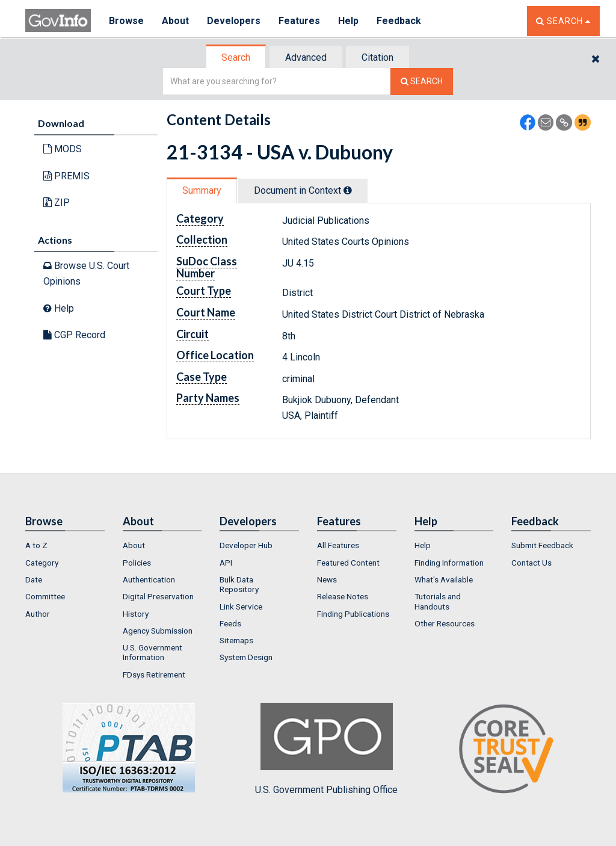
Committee (45, 596)
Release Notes (343, 596)
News (327, 579)
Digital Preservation (158, 596)
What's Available (444, 579)
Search (236, 57)
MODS (63, 149)
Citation (377, 57)
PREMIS (66, 176)
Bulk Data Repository (239, 584)
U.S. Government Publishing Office (326, 749)
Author (38, 614)
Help (348, 21)
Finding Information (449, 563)
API (226, 563)
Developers (234, 21)
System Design (246, 657)
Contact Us (531, 563)
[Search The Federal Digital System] (422, 82)
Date (34, 579)
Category (42, 563)
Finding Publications (353, 614)
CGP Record (74, 335)
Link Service (241, 607)
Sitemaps (236, 640)
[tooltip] (348, 190)
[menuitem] (65, 545)
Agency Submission (158, 631)
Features (299, 21)
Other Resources (445, 623)
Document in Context (303, 190)
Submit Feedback (542, 545)
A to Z (36, 545)
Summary (202, 190)
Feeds (230, 623)
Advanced (306, 57)
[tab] (236, 57)
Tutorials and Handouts (438, 601)
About (175, 21)
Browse (126, 21)
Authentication (149, 579)
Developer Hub (246, 545)
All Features (338, 545)
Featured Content (348, 563)
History (136, 614)
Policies (137, 563)
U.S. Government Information (152, 652)
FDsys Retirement (154, 675)
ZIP (57, 202)
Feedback (399, 21)
